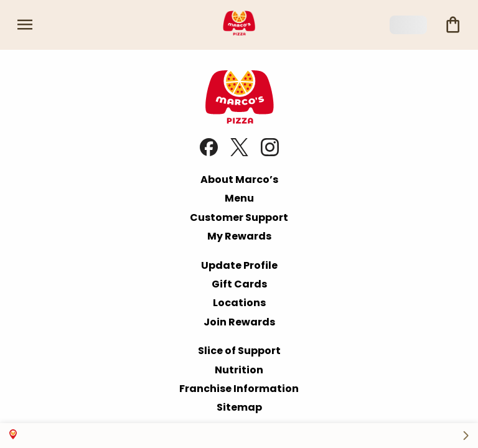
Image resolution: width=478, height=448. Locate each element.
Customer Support (239, 217)
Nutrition (239, 370)
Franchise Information (239, 389)
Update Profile (239, 265)
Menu (239, 198)
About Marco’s (239, 180)
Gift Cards (239, 284)
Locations (239, 303)
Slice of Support (239, 351)
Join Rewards (239, 322)
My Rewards (239, 236)
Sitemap (239, 407)
